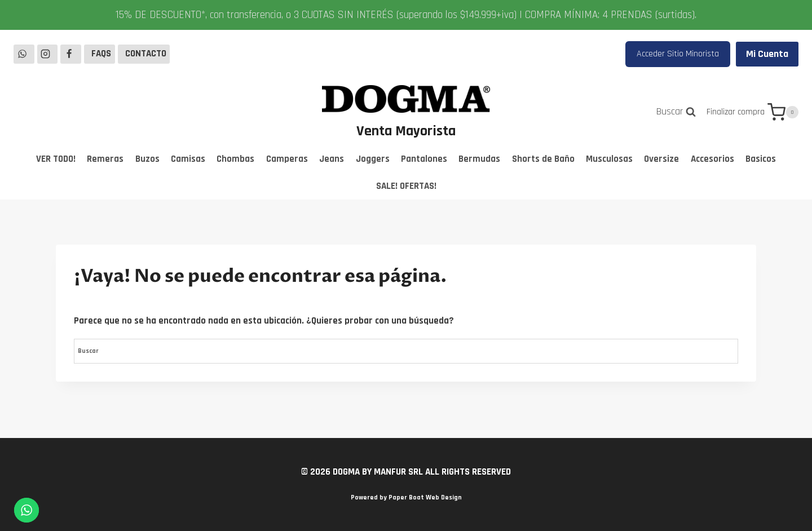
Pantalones (424, 159)
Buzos (147, 159)
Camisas (188, 159)
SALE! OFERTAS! (406, 186)
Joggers (373, 159)
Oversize (661, 159)
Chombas (235, 159)
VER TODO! (56, 159)
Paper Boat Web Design (425, 497)
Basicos (761, 159)
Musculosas (609, 159)
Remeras (105, 159)
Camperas (287, 159)
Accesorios (712, 159)
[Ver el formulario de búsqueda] (676, 112)
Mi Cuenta (767, 54)
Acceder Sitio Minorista (678, 54)
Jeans (332, 159)
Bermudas (479, 159)
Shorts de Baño (543, 159)
